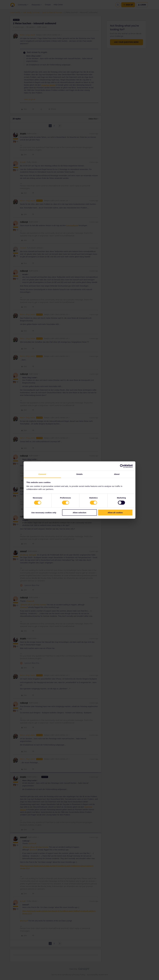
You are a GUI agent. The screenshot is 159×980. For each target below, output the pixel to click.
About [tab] (117, 474)
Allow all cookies (115, 513)
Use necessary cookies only (44, 513)
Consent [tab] (42, 474)
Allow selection (79, 513)
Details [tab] (79, 474)
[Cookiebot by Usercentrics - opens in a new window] (122, 466)
